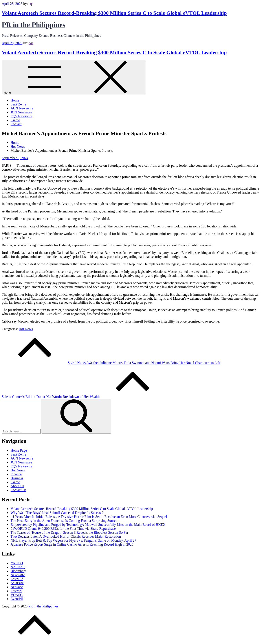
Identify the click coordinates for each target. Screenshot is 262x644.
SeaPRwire (18, 104)
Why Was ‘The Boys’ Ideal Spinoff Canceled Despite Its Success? (57, 513)
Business (17, 478)
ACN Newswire (22, 108)
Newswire (18, 575)
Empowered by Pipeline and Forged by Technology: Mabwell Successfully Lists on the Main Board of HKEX (88, 525)
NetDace (17, 587)
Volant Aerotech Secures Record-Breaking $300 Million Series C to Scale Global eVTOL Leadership (114, 13)
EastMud (17, 579)
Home (15, 100)
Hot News (26, 329)
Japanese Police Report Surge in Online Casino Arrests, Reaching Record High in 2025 (72, 544)
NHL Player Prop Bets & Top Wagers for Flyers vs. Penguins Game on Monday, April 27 (73, 540)
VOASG (17, 595)
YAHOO (17, 563)
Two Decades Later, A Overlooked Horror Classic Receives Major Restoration (66, 536)
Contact (16, 124)
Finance (16, 474)
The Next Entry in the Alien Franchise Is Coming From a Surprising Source (64, 521)
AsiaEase (17, 583)
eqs (31, 4)
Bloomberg (18, 571)
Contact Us (18, 490)
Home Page (19, 450)
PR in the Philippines (34, 25)
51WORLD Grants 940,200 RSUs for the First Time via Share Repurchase (63, 529)
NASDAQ (18, 567)
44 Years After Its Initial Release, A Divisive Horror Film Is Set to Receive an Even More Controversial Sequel (89, 517)
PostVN (16, 591)
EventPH (17, 599)
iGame (15, 120)
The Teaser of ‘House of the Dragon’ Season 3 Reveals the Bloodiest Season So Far (69, 532)
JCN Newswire (21, 112)
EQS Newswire (21, 116)
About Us (17, 486)
